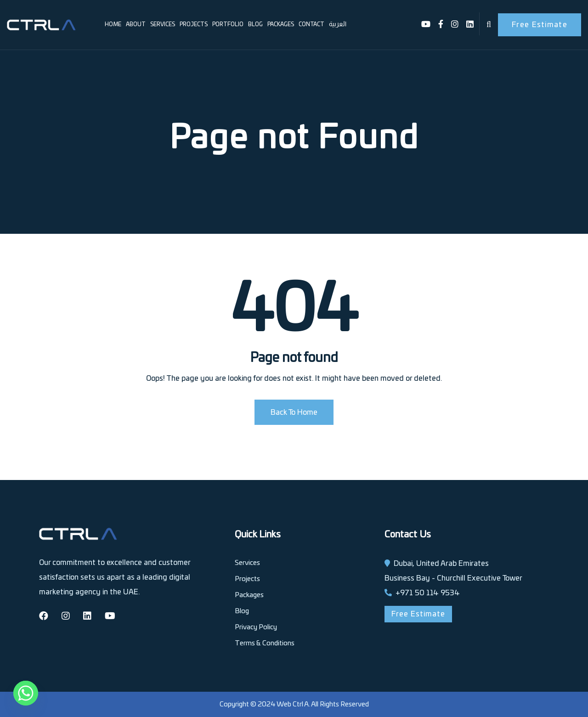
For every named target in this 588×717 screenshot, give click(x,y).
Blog (255, 24)
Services (163, 24)
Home (113, 24)
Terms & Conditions (265, 643)
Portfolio (228, 24)
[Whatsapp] (26, 693)
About (136, 24)
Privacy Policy (256, 627)
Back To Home (294, 412)
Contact (311, 24)
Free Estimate (540, 25)
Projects (194, 24)
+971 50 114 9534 (428, 593)
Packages (281, 24)
